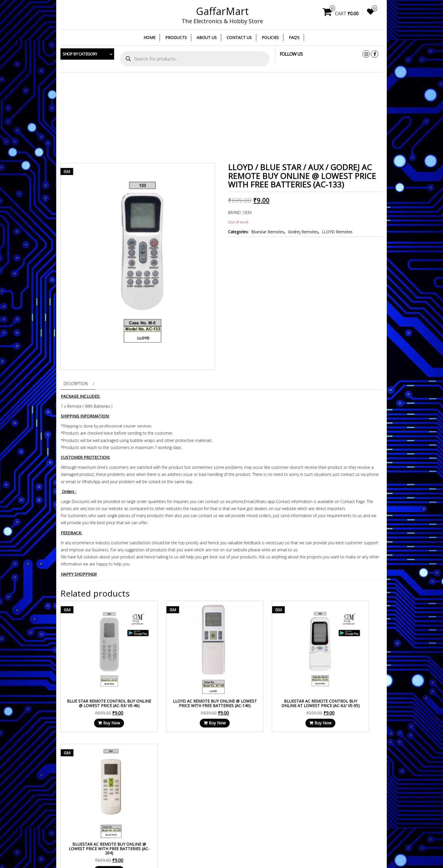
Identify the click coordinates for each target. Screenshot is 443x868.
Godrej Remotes (303, 232)
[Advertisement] (221, 118)
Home (149, 37)
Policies (270, 37)
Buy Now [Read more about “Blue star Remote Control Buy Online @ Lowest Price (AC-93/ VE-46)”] (99, 701)
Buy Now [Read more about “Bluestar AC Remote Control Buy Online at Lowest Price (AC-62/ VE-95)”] (265, 701)
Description (76, 384)
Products (176, 37)
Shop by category (80, 54)
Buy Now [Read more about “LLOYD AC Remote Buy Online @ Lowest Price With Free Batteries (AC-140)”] (182, 701)
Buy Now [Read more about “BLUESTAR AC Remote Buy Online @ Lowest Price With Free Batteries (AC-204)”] (348, 701)
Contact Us (239, 37)
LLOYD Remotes (337, 232)
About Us (207, 37)
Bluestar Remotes (268, 232)
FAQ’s (294, 37)
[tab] (78, 384)
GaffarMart (222, 11)
